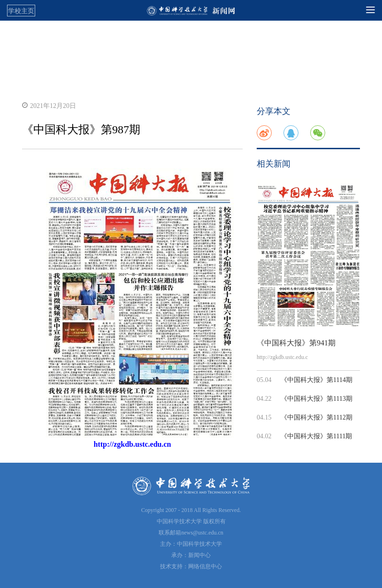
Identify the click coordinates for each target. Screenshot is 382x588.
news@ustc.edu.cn (202, 533)
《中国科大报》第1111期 (316, 436)
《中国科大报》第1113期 (317, 399)
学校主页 (21, 11)
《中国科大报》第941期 (296, 343)
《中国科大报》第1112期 (317, 417)
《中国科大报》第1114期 (317, 380)
